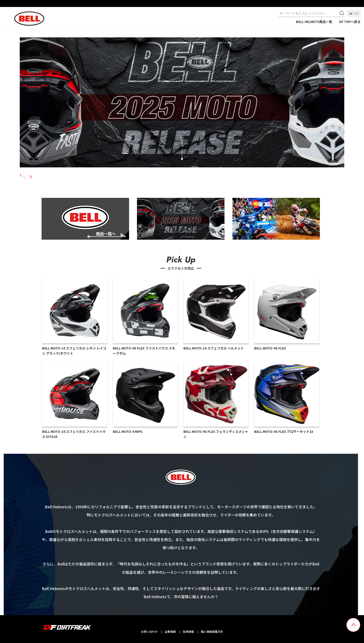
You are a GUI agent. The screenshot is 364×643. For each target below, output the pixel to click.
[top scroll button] (353, 625)
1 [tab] (31, 177)
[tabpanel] (182, 103)
